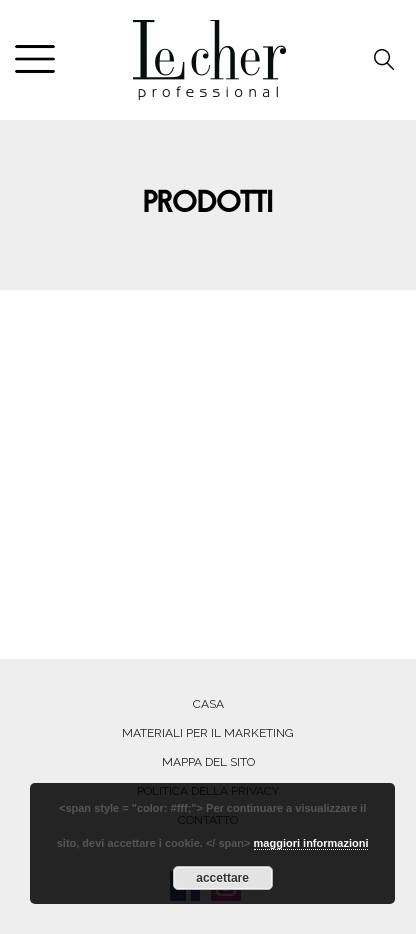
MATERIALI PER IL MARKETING (208, 733)
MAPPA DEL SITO (208, 762)
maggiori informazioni (311, 843)
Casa (208, 704)
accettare (222, 878)
